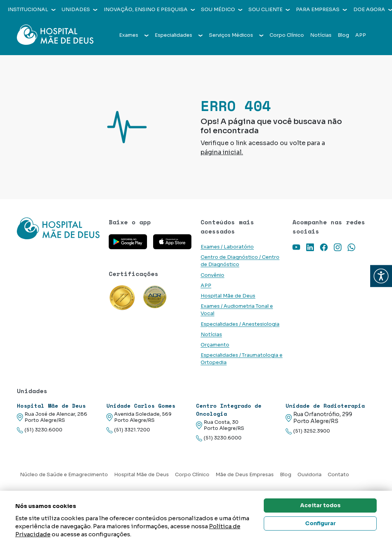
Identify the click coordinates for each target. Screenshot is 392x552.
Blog (343, 35)
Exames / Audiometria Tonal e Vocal (237, 310)
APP (361, 35)
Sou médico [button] (222, 10)
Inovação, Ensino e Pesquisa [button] (149, 10)
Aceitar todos (320, 505)
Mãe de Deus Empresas (245, 475)
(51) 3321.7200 (128, 430)
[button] (381, 276)
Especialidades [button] (179, 35)
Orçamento (215, 345)
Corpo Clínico (287, 35)
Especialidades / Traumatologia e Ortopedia (242, 359)
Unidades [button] (79, 10)
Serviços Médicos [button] (236, 35)
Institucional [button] (32, 10)
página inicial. (222, 152)
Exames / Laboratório (227, 247)
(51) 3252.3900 (308, 431)
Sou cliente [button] (269, 10)
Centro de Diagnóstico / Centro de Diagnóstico (240, 261)
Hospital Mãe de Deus (228, 296)
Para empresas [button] (321, 10)
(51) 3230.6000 (40, 430)
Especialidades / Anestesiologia (240, 324)
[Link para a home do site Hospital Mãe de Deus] (58, 228)
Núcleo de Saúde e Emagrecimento (64, 475)
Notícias (321, 35)
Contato (338, 475)
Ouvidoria (310, 475)
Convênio (212, 275)
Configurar (320, 523)
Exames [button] (134, 35)
